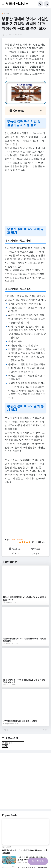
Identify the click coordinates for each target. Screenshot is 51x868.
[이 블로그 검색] (13, 743)
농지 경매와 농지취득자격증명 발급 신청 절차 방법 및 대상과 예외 (24, 681)
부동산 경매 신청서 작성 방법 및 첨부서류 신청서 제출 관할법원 (25, 852)
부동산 (20, 539)
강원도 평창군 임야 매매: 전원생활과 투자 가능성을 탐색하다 (25, 640)
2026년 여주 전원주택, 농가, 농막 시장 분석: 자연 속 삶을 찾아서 (25, 598)
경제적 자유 (38, 861)
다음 (6, 730)
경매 (7, 13)
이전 (45, 730)
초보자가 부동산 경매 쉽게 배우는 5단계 (20, 721)
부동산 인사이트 (17, 4)
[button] (4, 4)
